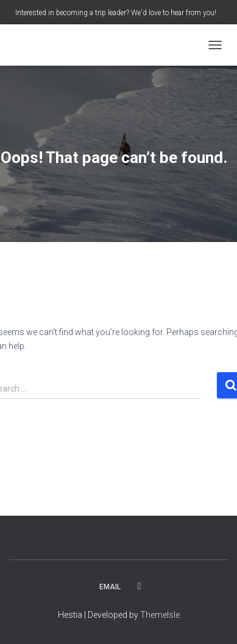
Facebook (140, 586)
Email (110, 587)
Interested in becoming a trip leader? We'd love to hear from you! (116, 13)
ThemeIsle (160, 615)
